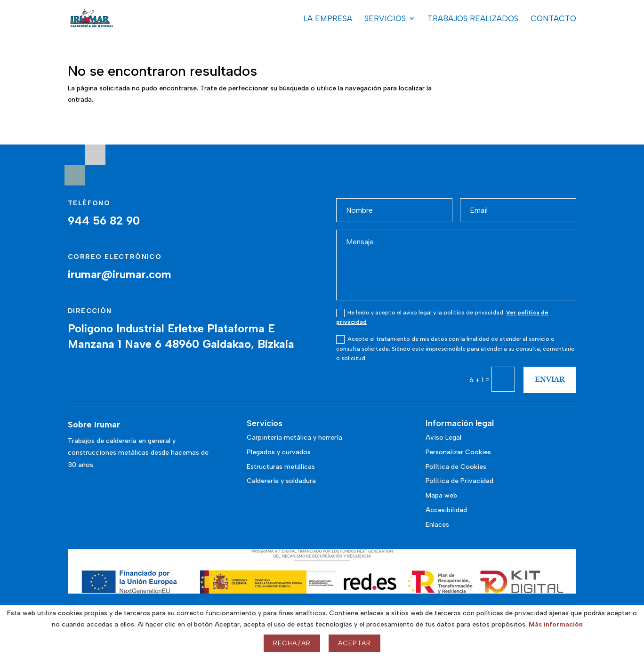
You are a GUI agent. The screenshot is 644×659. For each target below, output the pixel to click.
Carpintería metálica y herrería (294, 438)
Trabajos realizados (473, 19)
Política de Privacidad (459, 481)
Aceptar (354, 643)
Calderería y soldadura (281, 481)
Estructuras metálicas (281, 467)
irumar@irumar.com (120, 274)
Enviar (550, 379)
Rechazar (292, 643)
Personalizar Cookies (458, 452)
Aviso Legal (443, 438)
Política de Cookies (456, 467)
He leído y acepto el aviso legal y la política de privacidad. (442, 317)
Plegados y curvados (279, 452)
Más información (556, 624)
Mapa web (441, 495)
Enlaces (437, 525)
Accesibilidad (446, 510)
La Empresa (328, 19)
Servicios (385, 19)
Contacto (553, 19)
